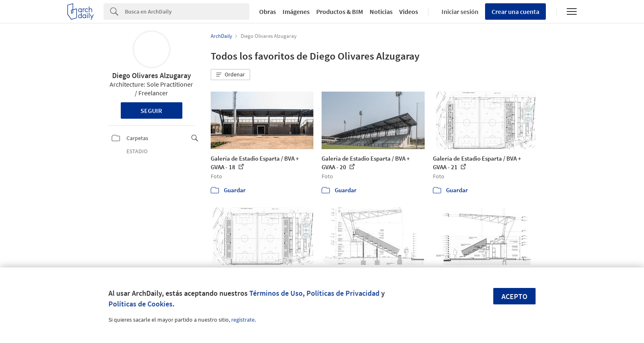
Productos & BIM (340, 12)
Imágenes (296, 12)
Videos (409, 12)
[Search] (187, 12)
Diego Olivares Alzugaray (152, 75)
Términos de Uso (276, 293)
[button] (230, 75)
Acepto (514, 296)
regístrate (243, 320)
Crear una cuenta (515, 12)
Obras (268, 12)
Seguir (151, 110)
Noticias (381, 12)
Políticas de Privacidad (343, 293)
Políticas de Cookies (140, 304)
